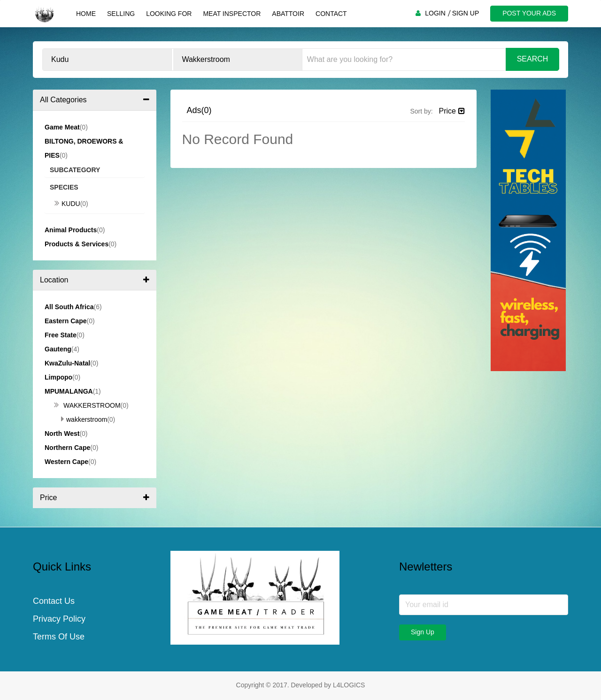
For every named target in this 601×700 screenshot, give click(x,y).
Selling (121, 14)
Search (533, 59)
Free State (61, 335)
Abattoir (288, 14)
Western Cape (66, 462)
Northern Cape (67, 448)
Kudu (67, 204)
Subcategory (75, 170)
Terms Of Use (59, 637)
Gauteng (58, 349)
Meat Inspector (232, 14)
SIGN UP (466, 13)
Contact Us (54, 601)
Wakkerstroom (87, 405)
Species (64, 187)
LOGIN (435, 13)
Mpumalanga (69, 391)
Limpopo (58, 377)
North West (62, 434)
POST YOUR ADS (529, 13)
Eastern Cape (65, 321)
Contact (331, 14)
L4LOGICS (349, 685)
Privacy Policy (59, 619)
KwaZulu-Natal (67, 363)
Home (86, 14)
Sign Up (423, 632)
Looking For (169, 14)
